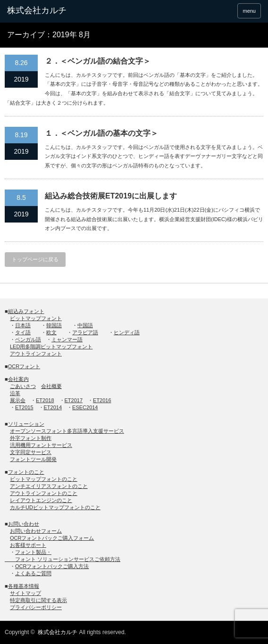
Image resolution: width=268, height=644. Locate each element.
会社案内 (18, 379)
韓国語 (54, 325)
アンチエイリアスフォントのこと (49, 486)
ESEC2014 (85, 407)
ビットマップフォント (36, 318)
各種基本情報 (24, 586)
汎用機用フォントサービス (41, 445)
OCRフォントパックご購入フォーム (52, 538)
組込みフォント (26, 311)
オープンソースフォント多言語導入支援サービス (67, 431)
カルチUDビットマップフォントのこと (55, 507)
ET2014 (53, 407)
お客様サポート (28, 545)
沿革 (15, 393)
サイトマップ (25, 593)
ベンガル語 (28, 339)
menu (249, 11)
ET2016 (102, 400)
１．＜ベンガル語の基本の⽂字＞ (101, 133)
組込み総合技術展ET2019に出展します (111, 196)
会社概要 (51, 386)
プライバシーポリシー (36, 607)
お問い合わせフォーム (36, 531)
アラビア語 (85, 332)
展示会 (18, 400)
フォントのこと (26, 472)
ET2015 (24, 407)
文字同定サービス (31, 452)
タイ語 (23, 332)
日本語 (23, 325)
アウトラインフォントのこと (44, 493)
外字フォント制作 (31, 438)
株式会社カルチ (58, 632)
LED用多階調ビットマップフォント (51, 347)
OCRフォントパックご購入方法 (52, 566)
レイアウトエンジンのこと (41, 500)
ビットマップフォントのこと (44, 479)
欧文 (51, 332)
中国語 (85, 325)
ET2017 (74, 400)
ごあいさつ (23, 386)
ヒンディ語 (127, 332)
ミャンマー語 (67, 339)
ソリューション (26, 424)
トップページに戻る (35, 259)
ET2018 (45, 400)
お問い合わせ (24, 524)
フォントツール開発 (33, 459)
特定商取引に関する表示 (38, 600)
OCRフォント (24, 366)
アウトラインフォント (36, 354)
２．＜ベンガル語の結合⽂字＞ (98, 61)
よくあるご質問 (33, 573)
